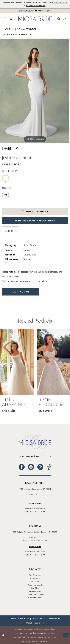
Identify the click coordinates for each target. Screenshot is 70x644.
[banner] (35, 19)
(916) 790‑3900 (35, 538)
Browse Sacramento (36, 6)
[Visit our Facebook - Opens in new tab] (22, 467)
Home (7, 29)
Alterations (35, 581)
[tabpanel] (35, 91)
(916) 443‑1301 (35, 495)
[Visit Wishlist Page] (64, 19)
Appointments (35, 591)
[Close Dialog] (3, 635)
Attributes (11, 231)
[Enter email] (35, 456)
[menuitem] (6, 19)
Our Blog (35, 588)
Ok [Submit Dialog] (66, 635)
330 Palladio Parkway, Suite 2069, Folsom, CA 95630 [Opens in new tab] (35, 532)
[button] (6, 19)
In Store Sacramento (17, 34)
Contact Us (21, 292)
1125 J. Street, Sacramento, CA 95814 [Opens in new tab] (35, 489)
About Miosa (35, 578)
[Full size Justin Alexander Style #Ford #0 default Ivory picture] (35, 91)
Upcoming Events (35, 585)
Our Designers (35, 575)
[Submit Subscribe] (49, 456)
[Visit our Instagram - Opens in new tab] (31, 467)
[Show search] (59, 19)
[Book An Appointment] (35, 11)
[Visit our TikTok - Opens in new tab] (49, 467)
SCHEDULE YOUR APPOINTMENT (35, 221)
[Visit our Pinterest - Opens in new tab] (40, 467)
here (45, 641)
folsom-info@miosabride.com (35, 540)
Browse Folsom (60, 3)
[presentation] (17, 362)
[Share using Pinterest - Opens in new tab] (17, 149)
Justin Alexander (26, 29)
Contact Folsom (35, 598)
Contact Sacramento (35, 594)
